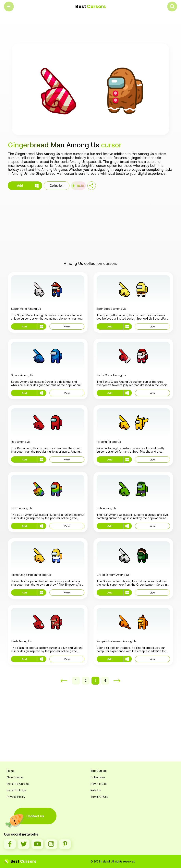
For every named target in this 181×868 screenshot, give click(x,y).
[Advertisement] (90, 29)
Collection (56, 186)
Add (20, 186)
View (67, 327)
